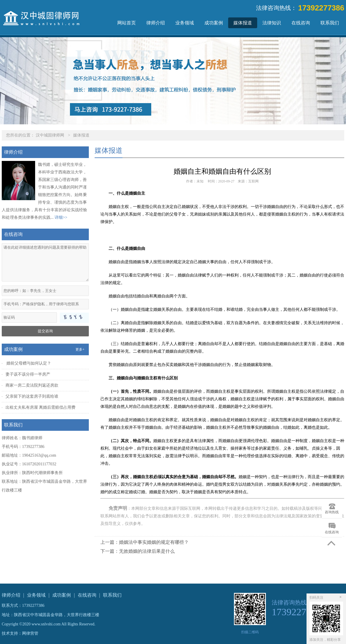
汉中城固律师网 (50, 135)
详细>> (61, 217)
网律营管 (30, 633)
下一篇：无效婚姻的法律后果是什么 (138, 551)
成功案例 (214, 23)
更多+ (80, 349)
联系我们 (330, 23)
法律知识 (272, 23)
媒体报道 (243, 23)
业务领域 (185, 23)
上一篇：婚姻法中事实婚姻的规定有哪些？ (145, 542)
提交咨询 (45, 331)
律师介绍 (156, 23)
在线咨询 (301, 23)
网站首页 (127, 23)
